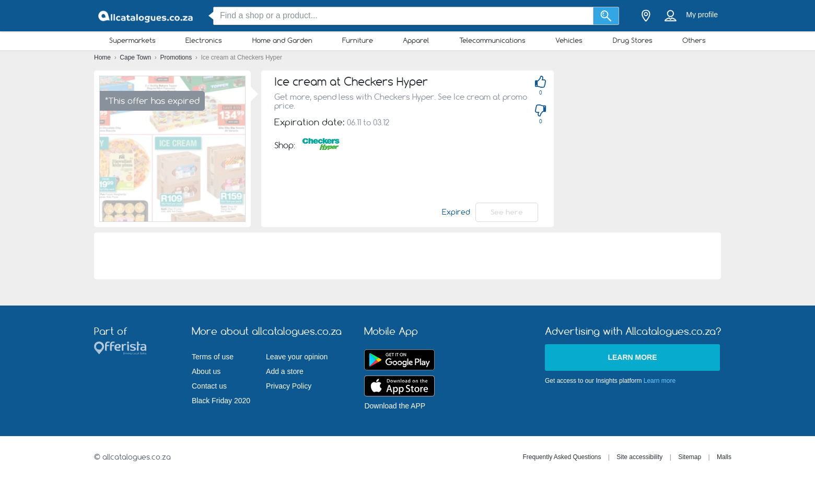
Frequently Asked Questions (562, 457)
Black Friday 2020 (221, 401)
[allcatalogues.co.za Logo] (146, 16)
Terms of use (213, 357)
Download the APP (395, 406)
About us (206, 371)
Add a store (285, 371)
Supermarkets (132, 40)
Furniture (358, 40)
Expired (456, 212)
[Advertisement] (690, 144)
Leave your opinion (297, 357)
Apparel (416, 40)
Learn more (632, 357)
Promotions (177, 57)
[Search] (606, 16)
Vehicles (569, 40)
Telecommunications (492, 40)
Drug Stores (633, 40)
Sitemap (690, 457)
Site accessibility (639, 457)
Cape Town (136, 57)
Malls (724, 457)
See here (507, 212)
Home (103, 57)
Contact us (209, 386)
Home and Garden (282, 40)
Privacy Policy (289, 386)
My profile (702, 15)
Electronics (204, 40)
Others (694, 40)
